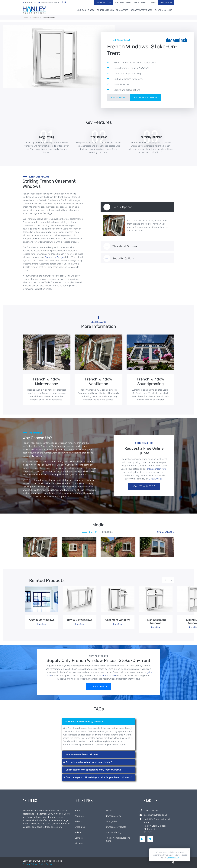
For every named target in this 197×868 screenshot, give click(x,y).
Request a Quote (144, 486)
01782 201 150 (156, 479)
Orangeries (122, 10)
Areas (129, 2)
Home (26, 18)
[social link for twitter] (151, 839)
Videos (78, 832)
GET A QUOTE (166, 3)
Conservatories (105, 10)
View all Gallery (166, 532)
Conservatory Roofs (142, 10)
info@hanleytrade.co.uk (156, 815)
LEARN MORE (118, 97)
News (144, 2)
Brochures (80, 827)
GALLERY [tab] (93, 532)
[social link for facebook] (143, 839)
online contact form (157, 469)
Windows (81, 10)
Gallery (78, 821)
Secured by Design (54, 257)
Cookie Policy (45, 864)
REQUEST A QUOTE (146, 97)
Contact (152, 2)
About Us (120, 2)
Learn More (42, 624)
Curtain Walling (164, 10)
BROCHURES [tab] (108, 532)
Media (136, 2)
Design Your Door (103, 2)
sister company (108, 676)
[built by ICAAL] (173, 863)
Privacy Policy (30, 864)
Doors (91, 10)
